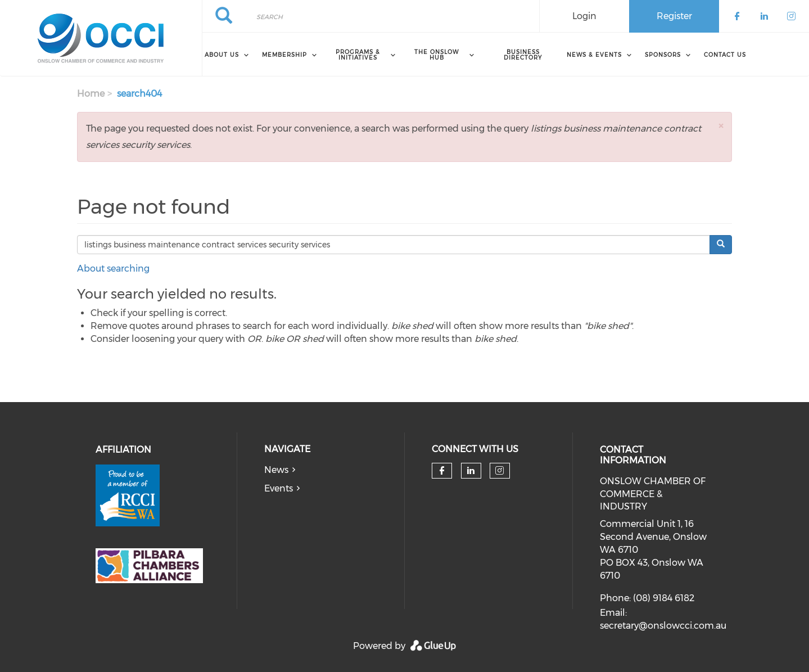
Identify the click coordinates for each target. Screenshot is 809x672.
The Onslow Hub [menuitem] (437, 55)
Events (279, 488)
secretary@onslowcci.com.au (663, 626)
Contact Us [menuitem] (725, 55)
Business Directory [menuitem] (523, 55)
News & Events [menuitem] (594, 55)
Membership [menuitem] (284, 55)
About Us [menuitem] (222, 55)
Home (91, 94)
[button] (721, 126)
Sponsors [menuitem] (663, 55)
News (276, 470)
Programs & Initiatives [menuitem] (358, 55)
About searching (113, 269)
